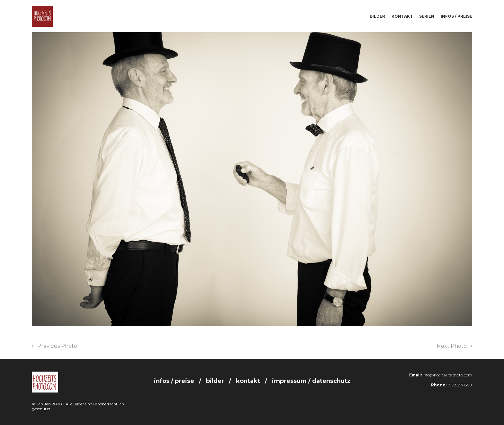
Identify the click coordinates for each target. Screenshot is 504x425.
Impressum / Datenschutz (311, 381)
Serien (427, 16)
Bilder (377, 16)
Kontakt (402, 16)
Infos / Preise (456, 16)
